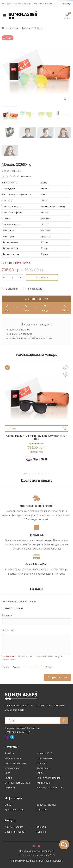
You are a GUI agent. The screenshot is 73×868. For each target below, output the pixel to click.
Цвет (8, 773)
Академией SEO (46, 855)
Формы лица (43, 768)
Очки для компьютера (17, 783)
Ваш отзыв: (8, 630)
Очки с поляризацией (49, 778)
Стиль (40, 773)
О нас (8, 805)
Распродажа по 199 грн (50, 788)
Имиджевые (43, 783)
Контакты (42, 810)
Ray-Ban (13, 28)
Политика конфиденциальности (37, 851)
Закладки (42, 827)
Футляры (10, 788)
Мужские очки (45, 758)
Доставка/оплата (15, 810)
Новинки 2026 (44, 753)
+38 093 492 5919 (19, 732)
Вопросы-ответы (46, 805)
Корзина (41, 832)
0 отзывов (26, 177)
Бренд (8, 778)
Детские (41, 763)
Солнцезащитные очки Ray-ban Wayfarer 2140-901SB (36, 437)
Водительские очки (16, 763)
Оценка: (6, 667)
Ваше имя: (7, 615)
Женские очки (13, 758)
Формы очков (12, 768)
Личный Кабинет (14, 827)
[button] (67, 15)
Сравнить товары (15, 832)
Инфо (65, 3)
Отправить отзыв (58, 677)
